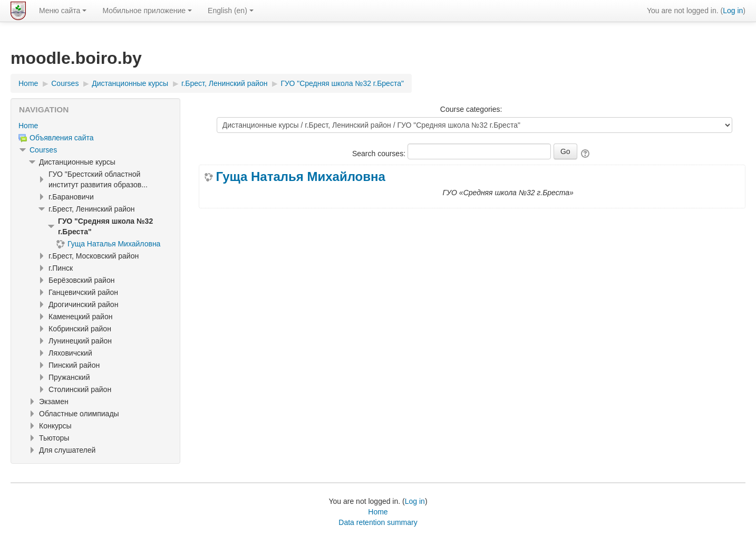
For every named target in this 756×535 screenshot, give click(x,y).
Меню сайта (63, 11)
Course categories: (471, 109)
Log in (733, 11)
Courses (43, 150)
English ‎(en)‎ (231, 11)
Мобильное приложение (147, 11)
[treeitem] (95, 126)
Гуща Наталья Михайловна (300, 177)
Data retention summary (378, 522)
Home (28, 126)
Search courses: (380, 154)
